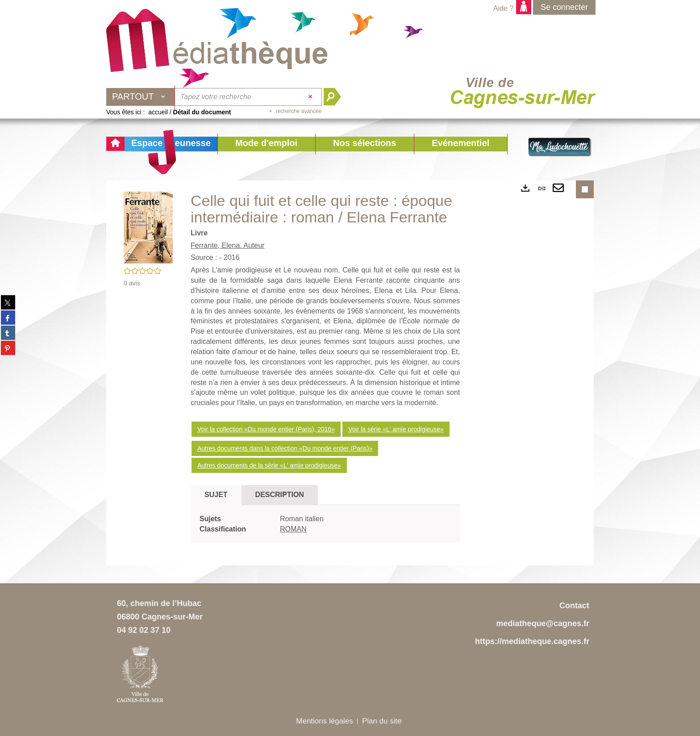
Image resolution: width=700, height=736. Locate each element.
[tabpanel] (325, 524)
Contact (574, 606)
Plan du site (382, 721)
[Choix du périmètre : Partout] (141, 97)
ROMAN (293, 529)
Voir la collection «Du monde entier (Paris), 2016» (266, 429)
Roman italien (302, 519)
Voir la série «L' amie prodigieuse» (396, 429)
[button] (266, 144)
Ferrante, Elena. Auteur (227, 245)
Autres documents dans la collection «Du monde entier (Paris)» (285, 448)
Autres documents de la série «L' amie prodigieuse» (269, 465)
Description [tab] (280, 495)
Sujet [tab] (216, 495)
